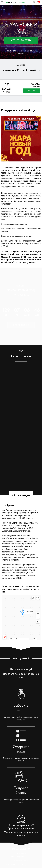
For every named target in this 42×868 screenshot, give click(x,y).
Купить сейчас (21, 325)
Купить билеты (21, 40)
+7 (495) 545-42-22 (21, 857)
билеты (31, 91)
